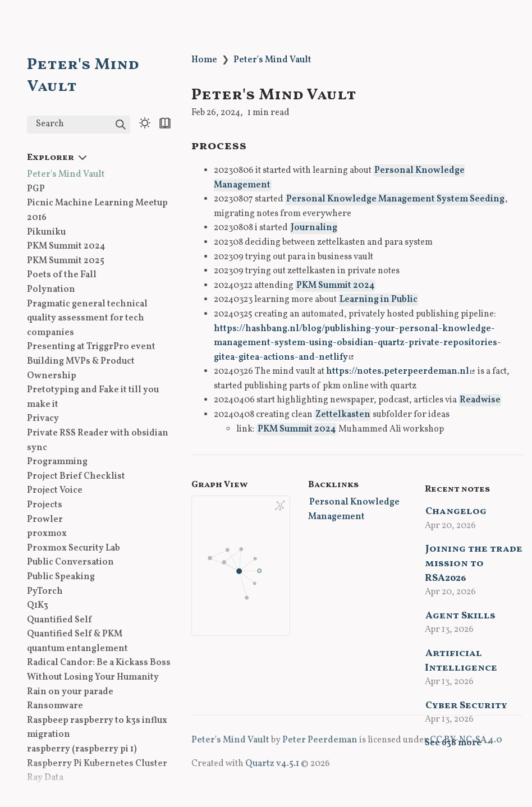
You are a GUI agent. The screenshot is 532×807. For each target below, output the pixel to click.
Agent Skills (460, 616)
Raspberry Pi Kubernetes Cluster (97, 764)
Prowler (45, 520)
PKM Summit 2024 (66, 246)
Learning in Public (379, 300)
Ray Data (45, 778)
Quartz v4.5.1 (272, 764)
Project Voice (55, 490)
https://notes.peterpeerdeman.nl (400, 372)
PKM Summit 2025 (66, 261)
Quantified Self (59, 620)
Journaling (314, 228)
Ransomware (55, 706)
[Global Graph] (280, 506)
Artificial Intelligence (461, 661)
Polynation (51, 290)
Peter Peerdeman (320, 740)
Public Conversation (70, 562)
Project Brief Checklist (76, 476)
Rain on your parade (70, 692)
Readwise (480, 400)
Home (204, 60)
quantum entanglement (77, 649)
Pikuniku (46, 232)
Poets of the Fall (62, 275)
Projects (45, 505)
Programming (57, 462)
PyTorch (45, 592)
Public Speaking (61, 577)
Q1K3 (38, 606)
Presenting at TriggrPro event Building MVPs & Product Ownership (91, 361)
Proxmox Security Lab (74, 548)
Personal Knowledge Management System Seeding (395, 199)
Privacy (43, 419)
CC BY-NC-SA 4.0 (466, 740)
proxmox (47, 534)
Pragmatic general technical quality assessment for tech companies (87, 318)
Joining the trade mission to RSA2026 (474, 563)
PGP (36, 189)
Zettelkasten (343, 415)
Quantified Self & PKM (75, 634)
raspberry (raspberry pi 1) (82, 749)
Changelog (456, 512)
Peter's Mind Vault (66, 175)
